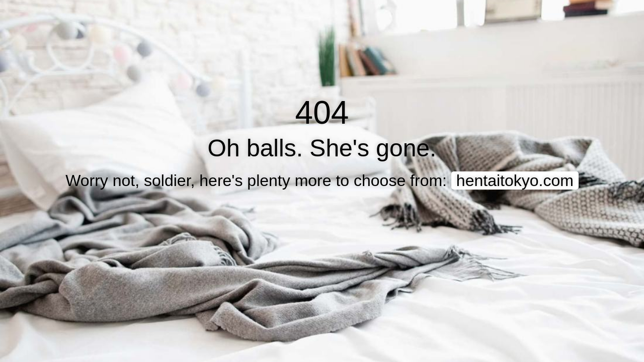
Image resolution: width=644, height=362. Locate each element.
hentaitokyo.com (515, 180)
